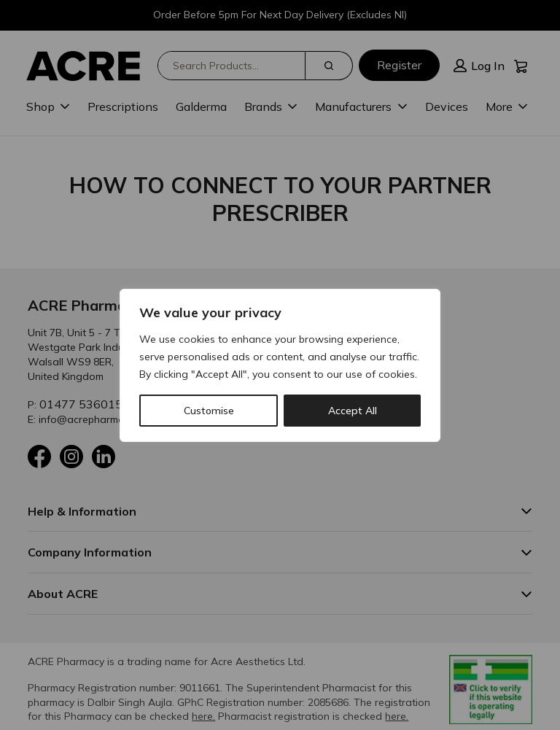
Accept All (353, 411)
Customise (209, 411)
